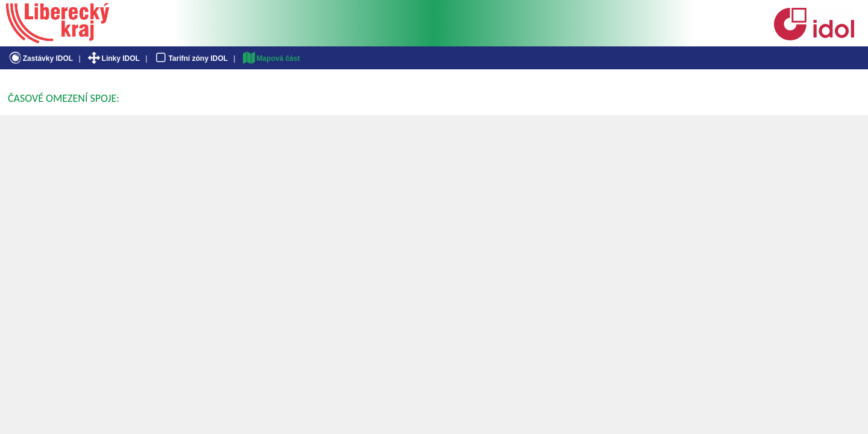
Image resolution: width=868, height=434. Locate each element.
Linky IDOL (113, 58)
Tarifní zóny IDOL (190, 58)
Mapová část (271, 58)
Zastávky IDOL (40, 58)
